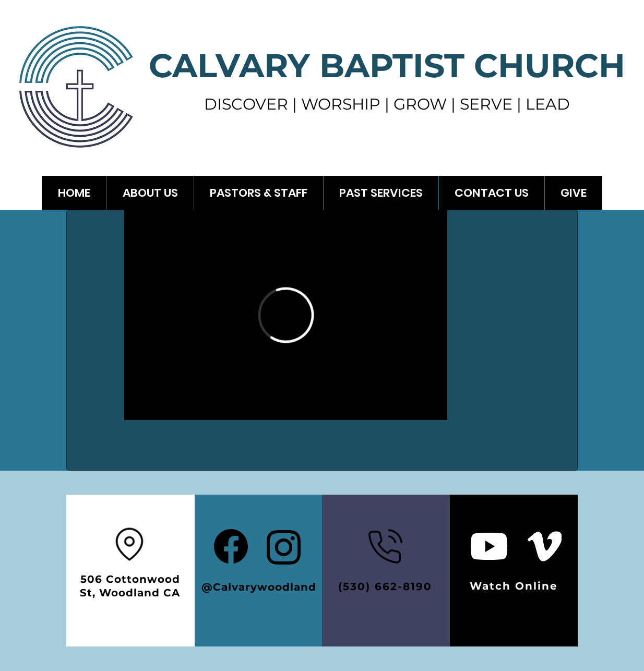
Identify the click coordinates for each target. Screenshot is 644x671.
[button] (381, 193)
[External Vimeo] (286, 315)
